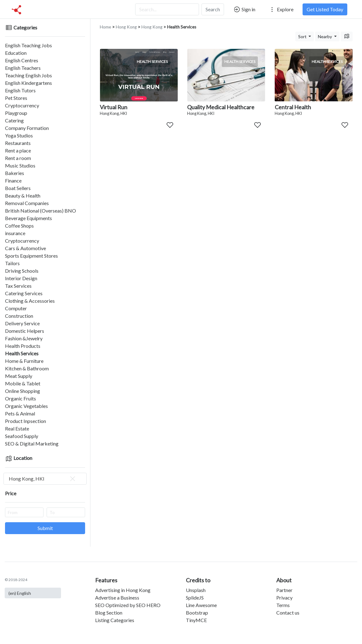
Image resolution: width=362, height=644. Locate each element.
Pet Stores (16, 98)
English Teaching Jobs (28, 45)
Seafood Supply (22, 436)
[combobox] (45, 479)
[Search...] (167, 9)
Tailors (12, 263)
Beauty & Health (23, 196)
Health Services (22, 353)
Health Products (23, 346)
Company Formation (27, 128)
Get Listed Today (325, 9)
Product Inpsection (25, 421)
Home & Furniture (24, 361)
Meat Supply (19, 376)
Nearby (325, 36)
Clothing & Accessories (30, 301)
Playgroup (16, 113)
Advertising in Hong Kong (123, 590)
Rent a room (18, 158)
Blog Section (109, 613)
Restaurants (18, 143)
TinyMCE (196, 620)
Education (16, 53)
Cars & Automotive (25, 248)
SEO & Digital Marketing (32, 443)
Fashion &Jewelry (24, 338)
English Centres (22, 60)
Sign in (244, 9)
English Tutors (20, 90)
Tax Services (18, 286)
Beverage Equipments (28, 218)
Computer (16, 308)
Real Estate (17, 428)
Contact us (288, 613)
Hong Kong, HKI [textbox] (43, 479)
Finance (13, 180)
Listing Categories (115, 620)
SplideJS (195, 598)
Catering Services (24, 293)
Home (105, 27)
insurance (15, 233)
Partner (284, 590)
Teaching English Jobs (28, 75)
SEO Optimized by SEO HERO (128, 605)
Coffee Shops (19, 226)
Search (213, 9)
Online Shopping (23, 391)
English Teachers (23, 68)
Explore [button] (281, 9)
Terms (283, 605)
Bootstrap (197, 613)
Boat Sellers (18, 188)
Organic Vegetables (26, 406)
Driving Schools (22, 271)
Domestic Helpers (25, 331)
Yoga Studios (19, 135)
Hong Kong (126, 27)
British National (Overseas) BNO (41, 211)
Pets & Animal (20, 413)
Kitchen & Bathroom (27, 368)
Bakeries (15, 173)
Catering (14, 120)
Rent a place (18, 150)
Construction (19, 316)
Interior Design (21, 278)
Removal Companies (27, 203)
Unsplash (196, 590)
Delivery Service (22, 323)
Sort (303, 36)
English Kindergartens (28, 83)
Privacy (284, 598)
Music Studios (20, 165)
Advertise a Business (117, 598)
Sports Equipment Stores (31, 256)
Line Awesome (201, 605)
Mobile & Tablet (23, 383)
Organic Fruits (20, 398)
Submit (45, 528)
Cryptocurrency (22, 105)
